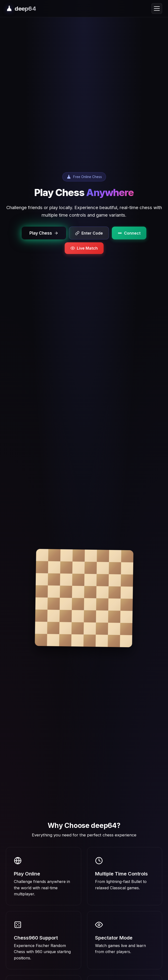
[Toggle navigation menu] (157, 8)
